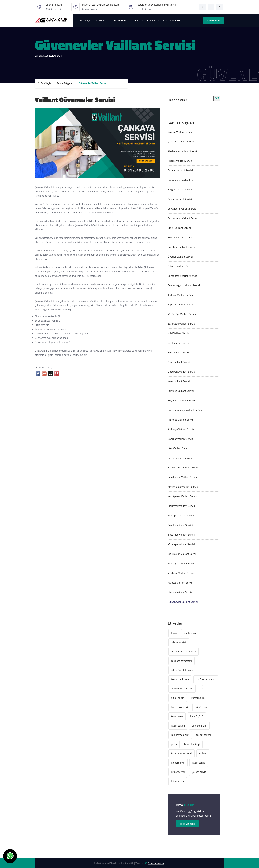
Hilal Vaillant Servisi (179, 333)
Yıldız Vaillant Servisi (179, 352)
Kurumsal (102, 20)
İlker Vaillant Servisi (179, 448)
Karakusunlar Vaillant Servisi (184, 467)
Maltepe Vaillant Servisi (181, 515)
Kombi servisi (178, 763)
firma (174, 633)
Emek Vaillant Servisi (179, 228)
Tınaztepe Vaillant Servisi (182, 535)
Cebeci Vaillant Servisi (180, 199)
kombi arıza (177, 716)
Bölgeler (152, 20)
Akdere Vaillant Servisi (180, 161)
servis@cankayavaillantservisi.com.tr (157, 5)
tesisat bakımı (203, 735)
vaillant (203, 753)
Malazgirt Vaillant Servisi (181, 563)
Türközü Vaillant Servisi (181, 295)
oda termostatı (179, 642)
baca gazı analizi (179, 707)
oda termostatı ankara (183, 670)
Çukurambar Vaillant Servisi (183, 218)
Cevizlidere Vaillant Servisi (182, 209)
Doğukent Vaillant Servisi (182, 372)
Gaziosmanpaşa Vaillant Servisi (185, 410)
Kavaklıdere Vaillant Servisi (183, 477)
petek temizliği (199, 726)
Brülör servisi (178, 772)
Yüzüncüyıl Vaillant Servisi (182, 314)
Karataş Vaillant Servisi (180, 583)
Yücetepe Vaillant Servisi (181, 544)
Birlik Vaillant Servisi (179, 343)
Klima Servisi (170, 20)
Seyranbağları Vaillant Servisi (184, 285)
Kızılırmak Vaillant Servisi (182, 506)
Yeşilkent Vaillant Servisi (181, 573)
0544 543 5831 (54, 5)
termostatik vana (180, 679)
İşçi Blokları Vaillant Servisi (182, 554)
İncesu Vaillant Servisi (180, 458)
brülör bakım (178, 698)
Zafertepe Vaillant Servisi (182, 324)
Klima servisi (178, 781)
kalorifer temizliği (180, 735)
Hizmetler (120, 20)
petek (174, 744)
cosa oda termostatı (182, 661)
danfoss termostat (206, 679)
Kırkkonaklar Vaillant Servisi (183, 487)
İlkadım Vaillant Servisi (180, 592)
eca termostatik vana (182, 689)
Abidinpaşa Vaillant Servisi (182, 151)
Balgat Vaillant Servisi (180, 189)
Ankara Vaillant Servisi (180, 132)
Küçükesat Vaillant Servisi (182, 400)
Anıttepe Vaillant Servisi (181, 420)
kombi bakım (198, 698)
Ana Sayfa (86, 20)
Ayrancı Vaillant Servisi (180, 170)
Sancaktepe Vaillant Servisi (183, 276)
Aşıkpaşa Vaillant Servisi (181, 429)
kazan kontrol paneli (182, 753)
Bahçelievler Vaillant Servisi (183, 180)
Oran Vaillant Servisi (179, 362)
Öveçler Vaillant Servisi (180, 257)
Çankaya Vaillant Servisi (181, 141)
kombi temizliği (192, 744)
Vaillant (136, 20)
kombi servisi (191, 633)
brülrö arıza (201, 707)
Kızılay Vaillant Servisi (180, 237)
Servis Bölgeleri (65, 83)
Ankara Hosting (157, 863)
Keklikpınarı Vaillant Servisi (183, 496)
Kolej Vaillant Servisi (179, 381)
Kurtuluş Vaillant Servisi (181, 391)
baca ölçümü (197, 716)
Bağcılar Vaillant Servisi (181, 439)
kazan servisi (199, 763)
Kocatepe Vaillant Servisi (181, 247)
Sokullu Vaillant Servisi (180, 525)
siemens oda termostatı (184, 652)
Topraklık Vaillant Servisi (181, 304)
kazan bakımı (178, 726)
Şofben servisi (199, 772)
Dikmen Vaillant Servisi (180, 266)
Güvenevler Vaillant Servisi (183, 602)
